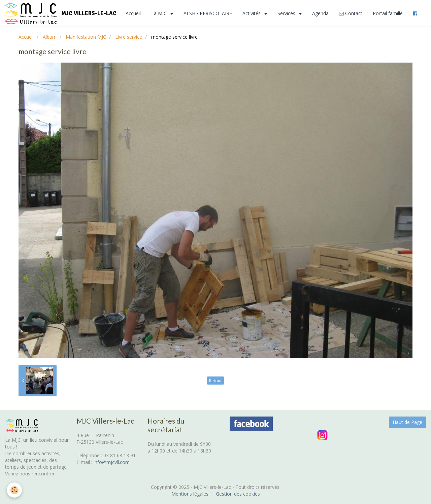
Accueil (133, 13)
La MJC (160, 13)
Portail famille (388, 13)
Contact (351, 13)
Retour (215, 381)
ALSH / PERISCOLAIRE (208, 13)
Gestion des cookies (238, 494)
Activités (252, 13)
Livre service (129, 37)
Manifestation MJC (86, 37)
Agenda (320, 13)
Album (50, 37)
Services (287, 13)
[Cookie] (14, 490)
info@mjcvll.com (112, 462)
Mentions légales (190, 494)
